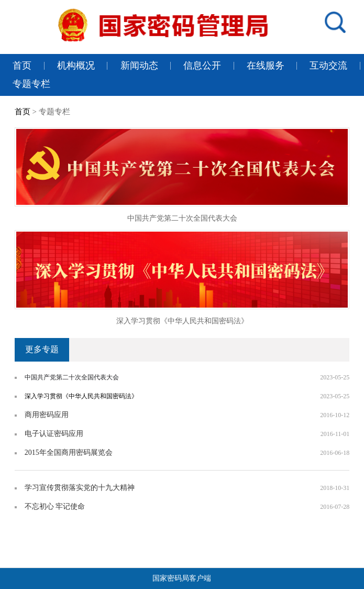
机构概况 (76, 66)
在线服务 (266, 66)
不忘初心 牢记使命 (55, 506)
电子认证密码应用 (54, 434)
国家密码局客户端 (182, 578)
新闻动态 (139, 66)
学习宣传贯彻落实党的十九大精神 (80, 488)
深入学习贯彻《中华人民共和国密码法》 (182, 321)
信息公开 (202, 66)
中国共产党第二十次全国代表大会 (182, 218)
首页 (22, 66)
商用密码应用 (47, 415)
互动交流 (328, 66)
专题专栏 (31, 84)
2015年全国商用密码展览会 (69, 452)
